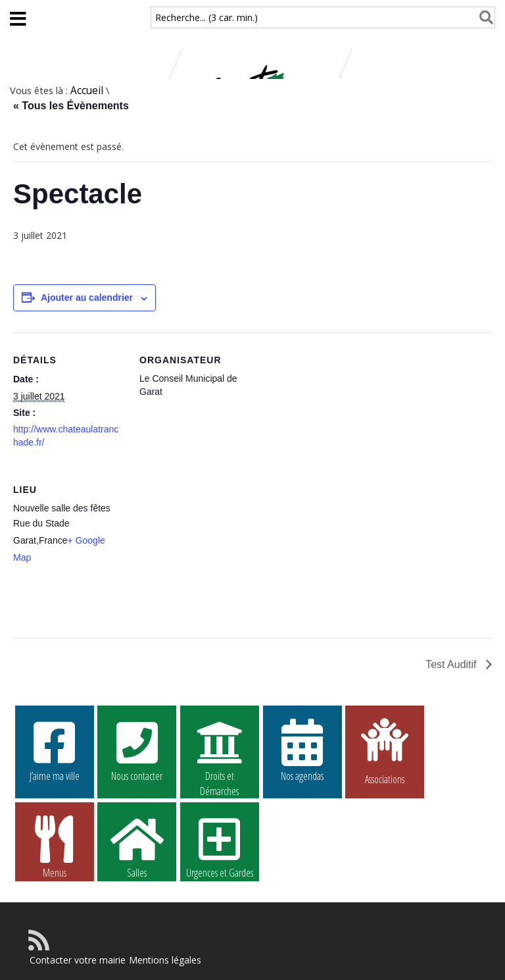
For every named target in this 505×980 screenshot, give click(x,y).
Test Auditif (452, 664)
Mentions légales (165, 960)
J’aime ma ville (55, 750)
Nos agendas (302, 750)
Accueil (87, 90)
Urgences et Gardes (220, 846)
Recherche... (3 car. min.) (206, 17)
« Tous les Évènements (71, 106)
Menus (55, 846)
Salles (137, 846)
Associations (385, 750)
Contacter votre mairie (78, 960)
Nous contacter (137, 750)
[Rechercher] (484, 17)
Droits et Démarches (220, 750)
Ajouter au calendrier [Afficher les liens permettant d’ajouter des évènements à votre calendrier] (87, 297)
